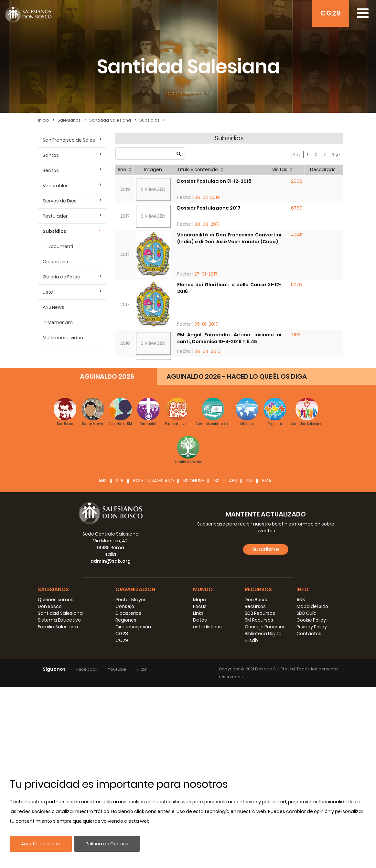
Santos (51, 155)
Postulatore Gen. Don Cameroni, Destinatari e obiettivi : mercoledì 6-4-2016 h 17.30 (229, 423)
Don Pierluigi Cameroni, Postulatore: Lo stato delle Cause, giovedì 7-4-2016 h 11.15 (229, 392)
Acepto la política (41, 844)
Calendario (55, 262)
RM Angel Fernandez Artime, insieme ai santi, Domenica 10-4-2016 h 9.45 (229, 338)
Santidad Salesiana (110, 120)
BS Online (194, 661)
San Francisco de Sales (69, 140)
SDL (120, 661)
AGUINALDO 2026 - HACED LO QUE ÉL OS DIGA (237, 557)
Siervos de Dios (60, 201)
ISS (216, 661)
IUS (250, 661)
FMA (267, 661)
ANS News (54, 307)
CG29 (331, 13)
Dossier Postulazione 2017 (209, 208)
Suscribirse (266, 730)
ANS (102, 661)
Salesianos (69, 120)
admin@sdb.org (111, 742)
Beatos (51, 170)
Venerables (56, 186)
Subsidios (150, 120)
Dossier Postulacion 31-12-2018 (214, 181)
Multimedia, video (63, 338)
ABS (233, 661)
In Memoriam (58, 322)
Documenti (60, 246)
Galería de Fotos (61, 277)
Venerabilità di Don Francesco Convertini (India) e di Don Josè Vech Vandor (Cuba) (229, 238)
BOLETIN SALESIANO (154, 661)
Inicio (44, 120)
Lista (48, 292)
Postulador (55, 216)
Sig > (336, 154)
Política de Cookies (107, 844)
